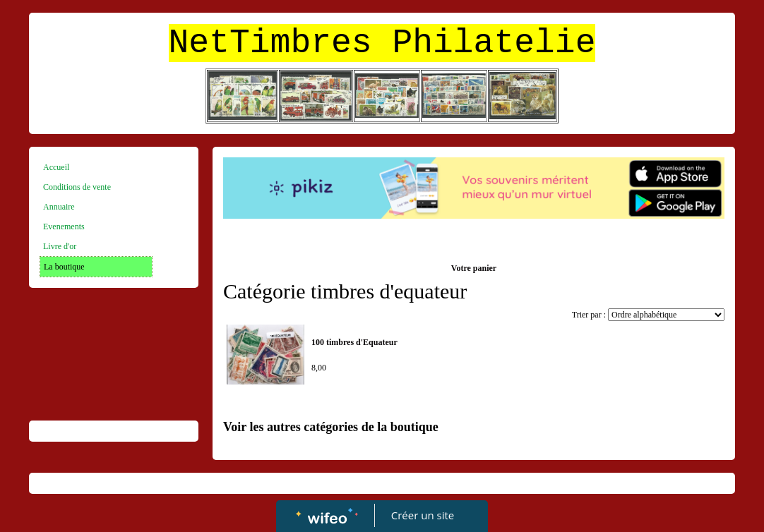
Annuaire (59, 207)
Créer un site (423, 515)
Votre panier (474, 268)
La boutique (64, 267)
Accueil (56, 167)
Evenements (64, 226)
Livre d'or (60, 246)
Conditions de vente (77, 187)
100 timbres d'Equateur (354, 342)
